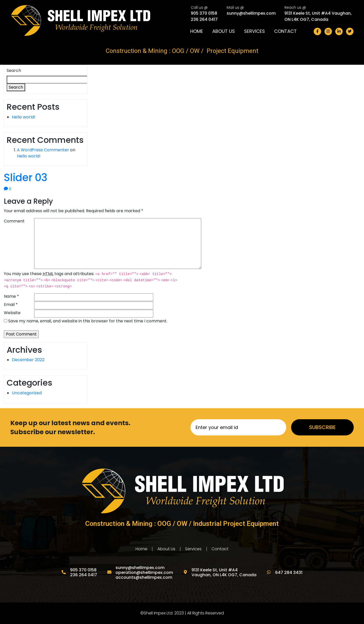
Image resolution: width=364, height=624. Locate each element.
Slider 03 (26, 178)
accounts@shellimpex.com (144, 577)
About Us (224, 31)
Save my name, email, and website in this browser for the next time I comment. (88, 321)
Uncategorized (27, 393)
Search (14, 71)
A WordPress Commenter (43, 150)
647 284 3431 (288, 572)
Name (11, 296)
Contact (285, 31)
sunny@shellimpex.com (251, 13)
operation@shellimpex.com (144, 572)
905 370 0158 (204, 13)
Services (255, 31)
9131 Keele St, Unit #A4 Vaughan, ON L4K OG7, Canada (318, 16)
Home (197, 31)
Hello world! (24, 117)
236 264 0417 (204, 19)
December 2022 (28, 360)
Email (11, 305)
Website (12, 313)
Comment (14, 221)
